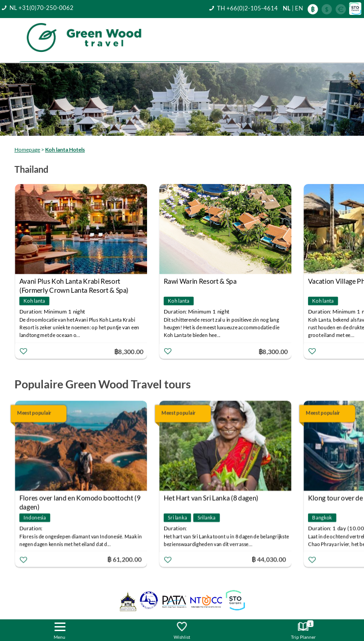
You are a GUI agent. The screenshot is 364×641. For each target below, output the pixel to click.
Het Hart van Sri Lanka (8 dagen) (211, 498)
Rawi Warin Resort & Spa (200, 281)
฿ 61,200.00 (124, 559)
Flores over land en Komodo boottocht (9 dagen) (80, 499)
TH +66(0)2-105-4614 (247, 8)
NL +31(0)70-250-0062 (41, 8)
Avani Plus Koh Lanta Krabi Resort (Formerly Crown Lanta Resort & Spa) (74, 282)
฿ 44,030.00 (269, 559)
